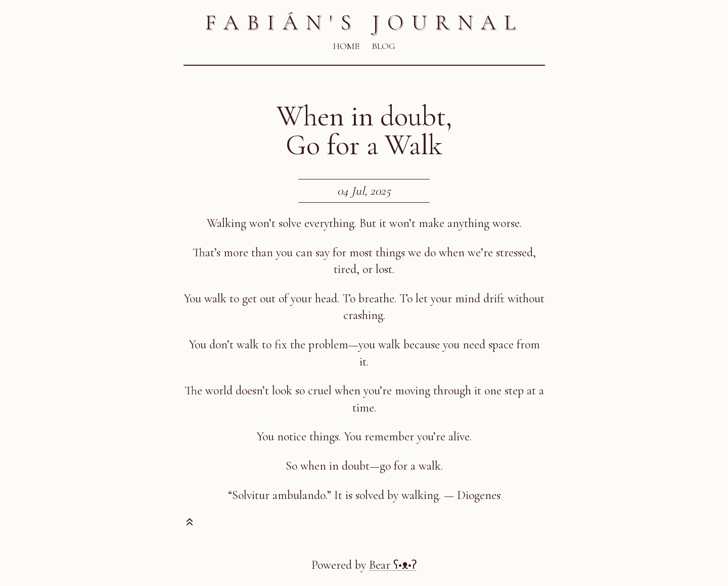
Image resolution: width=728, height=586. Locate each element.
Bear (393, 565)
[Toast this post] (190, 524)
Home (346, 46)
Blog (383, 46)
